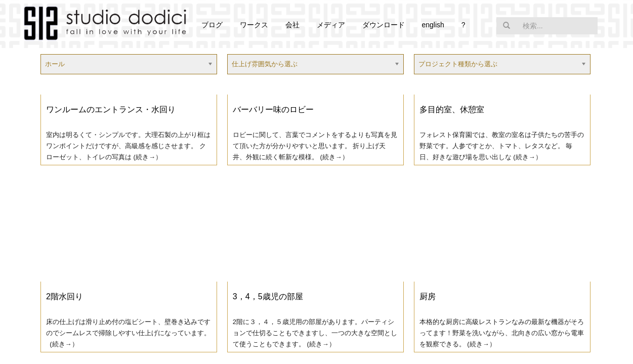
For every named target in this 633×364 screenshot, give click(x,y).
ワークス (254, 25)
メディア (331, 25)
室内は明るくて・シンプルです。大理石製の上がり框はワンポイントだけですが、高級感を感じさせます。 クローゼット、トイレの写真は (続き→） (128, 146)
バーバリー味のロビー (273, 109)
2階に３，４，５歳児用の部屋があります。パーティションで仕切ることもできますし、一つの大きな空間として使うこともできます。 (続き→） (315, 333)
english (433, 25)
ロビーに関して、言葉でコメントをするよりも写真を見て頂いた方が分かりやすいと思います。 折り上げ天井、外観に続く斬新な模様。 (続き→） (315, 146)
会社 (292, 25)
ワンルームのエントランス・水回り (111, 109)
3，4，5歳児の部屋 (268, 297)
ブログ (212, 25)
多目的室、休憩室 (452, 109)
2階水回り (65, 297)
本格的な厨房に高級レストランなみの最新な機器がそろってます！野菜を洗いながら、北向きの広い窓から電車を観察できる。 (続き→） (502, 333)
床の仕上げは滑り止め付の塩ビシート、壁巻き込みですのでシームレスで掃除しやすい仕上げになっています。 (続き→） (128, 333)
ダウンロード (384, 25)
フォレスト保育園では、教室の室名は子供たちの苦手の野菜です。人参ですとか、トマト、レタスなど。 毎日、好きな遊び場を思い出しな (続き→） (502, 146)
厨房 (428, 297)
